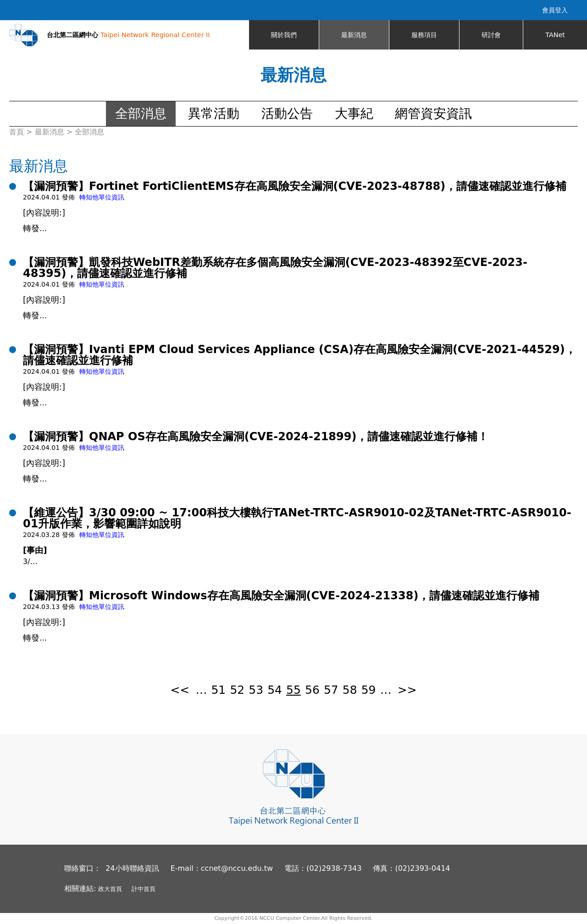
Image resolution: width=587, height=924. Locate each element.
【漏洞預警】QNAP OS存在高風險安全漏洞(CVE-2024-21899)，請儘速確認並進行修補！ (256, 437)
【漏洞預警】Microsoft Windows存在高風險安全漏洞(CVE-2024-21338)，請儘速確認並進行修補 (281, 596)
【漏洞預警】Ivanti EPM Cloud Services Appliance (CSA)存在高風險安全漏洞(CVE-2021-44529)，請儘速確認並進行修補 (299, 355)
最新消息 (354, 35)
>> (407, 690)
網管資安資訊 (433, 113)
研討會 (491, 35)
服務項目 (424, 35)
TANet (555, 35)
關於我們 (284, 35)
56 (312, 690)
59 (369, 690)
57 (331, 690)
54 (275, 690)
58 (350, 690)
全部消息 (141, 113)
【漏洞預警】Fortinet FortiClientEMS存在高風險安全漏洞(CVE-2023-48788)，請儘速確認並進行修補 (295, 186)
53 (256, 690)
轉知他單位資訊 (102, 197)
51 (218, 690)
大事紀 (354, 113)
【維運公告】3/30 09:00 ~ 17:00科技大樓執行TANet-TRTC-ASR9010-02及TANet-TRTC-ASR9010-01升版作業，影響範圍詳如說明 (297, 518)
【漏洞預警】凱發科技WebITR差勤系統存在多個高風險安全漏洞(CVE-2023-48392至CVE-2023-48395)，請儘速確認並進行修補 (275, 268)
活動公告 (287, 113)
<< (180, 690)
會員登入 (555, 10)
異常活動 (214, 113)
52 (237, 690)
